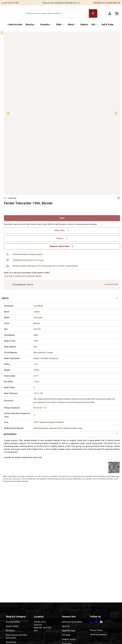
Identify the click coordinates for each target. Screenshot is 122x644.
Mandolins (10, 631)
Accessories (11, 642)
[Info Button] (95, 25)
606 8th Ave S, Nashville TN (107, 3)
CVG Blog (66, 635)
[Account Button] (111, 13)
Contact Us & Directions (72, 622)
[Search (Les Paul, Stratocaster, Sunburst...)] (67, 14)
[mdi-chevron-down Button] (9, 122)
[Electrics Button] (31, 25)
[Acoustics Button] (47, 25)
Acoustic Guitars (13, 622)
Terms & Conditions (98, 635)
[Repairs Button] (84, 25)
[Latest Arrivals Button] (15, 25)
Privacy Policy (96, 630)
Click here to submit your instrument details (23, 256)
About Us (66, 626)
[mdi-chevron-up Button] (9, 33)
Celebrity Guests (69, 639)
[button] (61, 278)
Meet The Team (69, 631)
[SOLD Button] (62, 198)
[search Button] (103, 13)
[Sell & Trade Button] (107, 25)
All (5, 178)
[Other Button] (60, 25)
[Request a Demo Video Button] (62, 226)
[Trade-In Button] (62, 218)
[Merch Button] (72, 25)
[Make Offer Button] (62, 210)
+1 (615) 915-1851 (111, 264)
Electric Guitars (12, 626)
